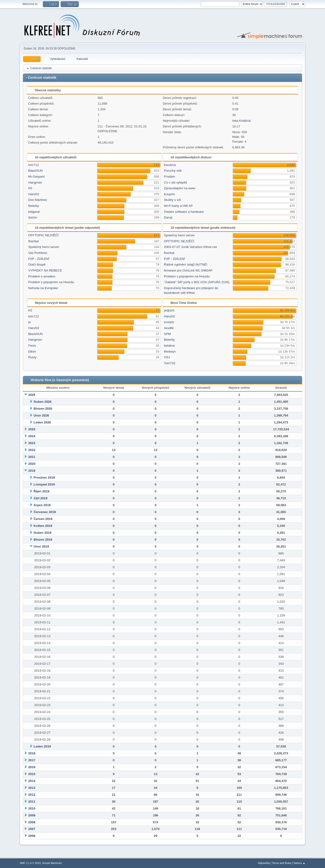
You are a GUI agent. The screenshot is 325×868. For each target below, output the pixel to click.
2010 (32, 808)
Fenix (32, 346)
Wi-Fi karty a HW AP (178, 206)
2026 (32, 395)
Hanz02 (34, 194)
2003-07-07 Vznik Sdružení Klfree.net (190, 247)
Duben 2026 (42, 402)
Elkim (32, 352)
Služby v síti (172, 200)
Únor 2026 (41, 415)
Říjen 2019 (41, 491)
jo (30, 322)
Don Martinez (38, 200)
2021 (32, 457)
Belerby (34, 206)
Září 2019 (40, 498)
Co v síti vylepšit (175, 182)
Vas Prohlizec (38, 253)
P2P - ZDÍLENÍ (39, 259)
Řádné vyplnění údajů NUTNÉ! (186, 264)
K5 (30, 188)
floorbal (34, 241)
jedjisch (169, 310)
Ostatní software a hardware (184, 212)
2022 (32, 450)
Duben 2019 (42, 533)
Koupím (169, 194)
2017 (32, 760)
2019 (32, 471)
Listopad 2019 (44, 484)
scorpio (169, 322)
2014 (32, 781)
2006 (32, 836)
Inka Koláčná (241, 121)
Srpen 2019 (42, 505)
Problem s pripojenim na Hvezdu (51, 282)
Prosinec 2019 (44, 478)
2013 (32, 788)
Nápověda (264, 863)
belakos (169, 346)
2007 (32, 829)
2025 (32, 429)
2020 (32, 464)
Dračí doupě (37, 264)
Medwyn (170, 352)
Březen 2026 (43, 409)
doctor (33, 217)
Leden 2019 (42, 746)
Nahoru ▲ (299, 863)
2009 (32, 815)
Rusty (32, 357)
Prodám (170, 177)
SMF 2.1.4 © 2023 (30, 863)
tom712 (34, 165)
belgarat (34, 212)
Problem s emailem (42, 276)
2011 (32, 802)
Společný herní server (44, 247)
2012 (32, 795)
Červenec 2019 (45, 512)
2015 (32, 774)
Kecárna (170, 165)
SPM (167, 334)
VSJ (167, 357)
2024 (32, 436)
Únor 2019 (41, 546)
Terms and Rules (282, 863)
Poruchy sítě (173, 171)
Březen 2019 (43, 540)
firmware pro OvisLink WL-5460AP (188, 270)
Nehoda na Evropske (43, 288)
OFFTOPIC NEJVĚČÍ (43, 235)
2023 (32, 443)
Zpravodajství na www (180, 188)
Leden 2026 (42, 422)
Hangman (35, 182)
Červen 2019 (43, 519)
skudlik (169, 328)
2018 (32, 753)
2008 (32, 822)
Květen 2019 (43, 526)
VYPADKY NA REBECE (45, 270)
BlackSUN (36, 171)
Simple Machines (52, 863)
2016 (32, 767)
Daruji (168, 217)
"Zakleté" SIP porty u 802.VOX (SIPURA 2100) (197, 282)
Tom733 (170, 363)
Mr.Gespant (37, 177)
